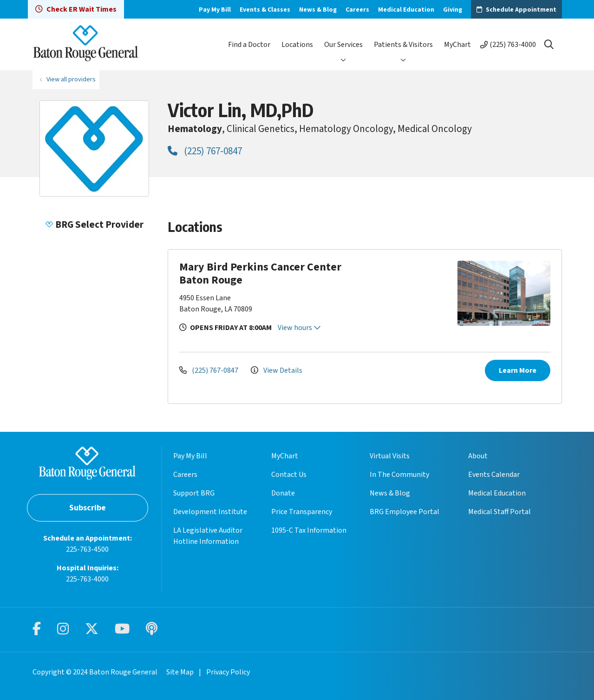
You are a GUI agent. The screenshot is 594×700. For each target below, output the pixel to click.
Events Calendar (494, 475)
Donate (283, 493)
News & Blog (318, 10)
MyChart (457, 45)
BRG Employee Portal (405, 512)
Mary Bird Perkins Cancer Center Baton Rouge (260, 274)
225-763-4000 (87, 579)
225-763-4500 (87, 549)
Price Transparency (302, 512)
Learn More (518, 370)
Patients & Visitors (403, 45)
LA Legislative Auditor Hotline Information (208, 536)
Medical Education (406, 10)
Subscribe (88, 508)
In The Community (399, 475)
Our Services (343, 45)
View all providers (71, 79)
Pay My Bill (215, 10)
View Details (277, 370)
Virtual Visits (390, 456)
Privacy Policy (228, 672)
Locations (297, 45)
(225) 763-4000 (513, 45)
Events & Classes (265, 10)
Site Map (180, 672)
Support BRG (194, 493)
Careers (357, 10)
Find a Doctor (249, 45)
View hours (299, 328)
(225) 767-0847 (205, 151)
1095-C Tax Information (309, 530)
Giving (453, 10)
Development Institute (210, 512)
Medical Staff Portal (499, 512)
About (478, 456)
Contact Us (289, 475)
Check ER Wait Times (76, 9)
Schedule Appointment (521, 10)
